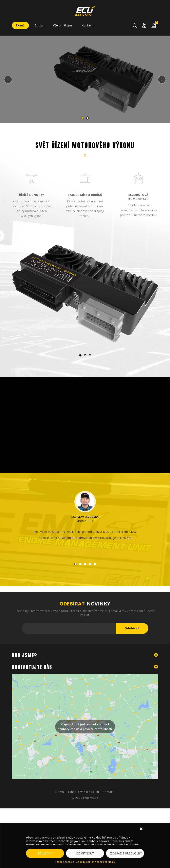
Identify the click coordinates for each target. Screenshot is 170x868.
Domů (20, 25)
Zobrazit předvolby (126, 853)
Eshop (39, 25)
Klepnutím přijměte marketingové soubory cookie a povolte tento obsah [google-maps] (85, 727)
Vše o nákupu (62, 25)
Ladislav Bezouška (85, 517)
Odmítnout (85, 853)
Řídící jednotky (32, 195)
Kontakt (87, 25)
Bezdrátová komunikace (138, 197)
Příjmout (45, 853)
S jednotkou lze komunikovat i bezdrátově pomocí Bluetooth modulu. (139, 210)
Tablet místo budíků (85, 195)
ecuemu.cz (91, 798)
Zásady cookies (64, 862)
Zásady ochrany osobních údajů (96, 862)
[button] (141, 829)
